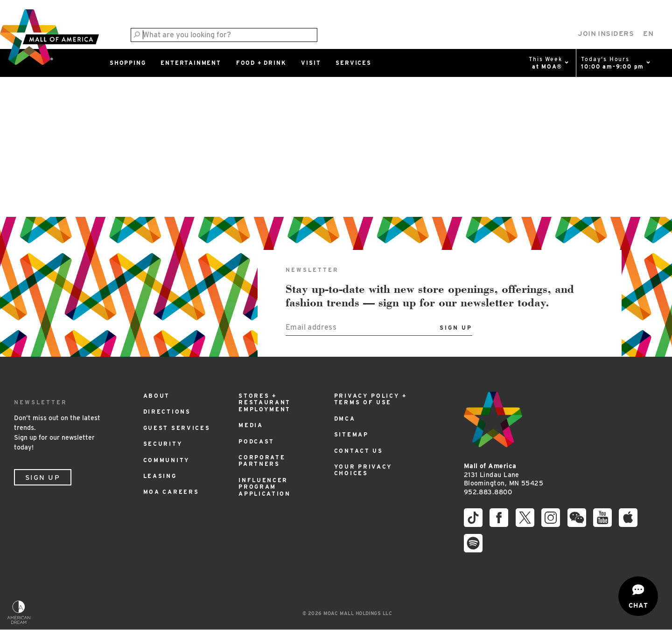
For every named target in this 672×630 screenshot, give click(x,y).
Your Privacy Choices (363, 470)
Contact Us (359, 451)
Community (167, 460)
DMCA (345, 419)
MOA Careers (171, 492)
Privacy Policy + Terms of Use (371, 399)
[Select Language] (648, 34)
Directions (167, 412)
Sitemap (351, 434)
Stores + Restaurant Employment (265, 402)
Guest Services (177, 428)
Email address (311, 327)
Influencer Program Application (265, 487)
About (157, 396)
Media (251, 425)
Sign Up (43, 478)
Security (163, 444)
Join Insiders (606, 34)
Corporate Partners (262, 460)
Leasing (160, 476)
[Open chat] (638, 596)
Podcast (256, 441)
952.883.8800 (488, 492)
